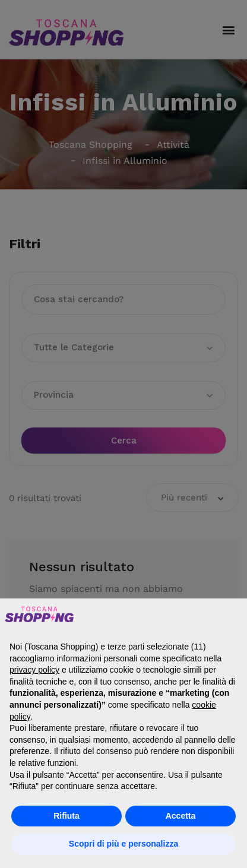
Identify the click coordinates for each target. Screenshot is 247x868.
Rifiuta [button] (66, 816)
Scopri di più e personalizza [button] (123, 844)
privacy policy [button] (34, 670)
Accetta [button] (181, 816)
